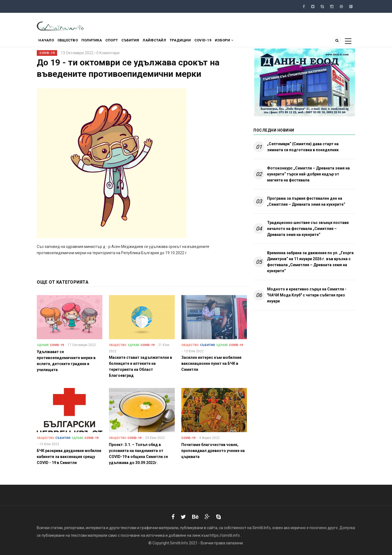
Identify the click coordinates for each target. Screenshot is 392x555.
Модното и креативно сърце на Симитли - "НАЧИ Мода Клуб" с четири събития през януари (307, 295)
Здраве (43, 345)
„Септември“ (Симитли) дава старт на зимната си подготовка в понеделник (303, 147)
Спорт (122, 42)
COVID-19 (225, 42)
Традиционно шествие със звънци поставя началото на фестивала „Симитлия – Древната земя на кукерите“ (308, 229)
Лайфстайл (171, 42)
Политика (99, 42)
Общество (72, 42)
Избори (249, 42)
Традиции (200, 42)
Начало (48, 42)
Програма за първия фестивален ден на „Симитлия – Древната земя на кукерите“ (306, 201)
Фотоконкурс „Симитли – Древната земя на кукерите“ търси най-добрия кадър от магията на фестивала (308, 174)
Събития (144, 42)
